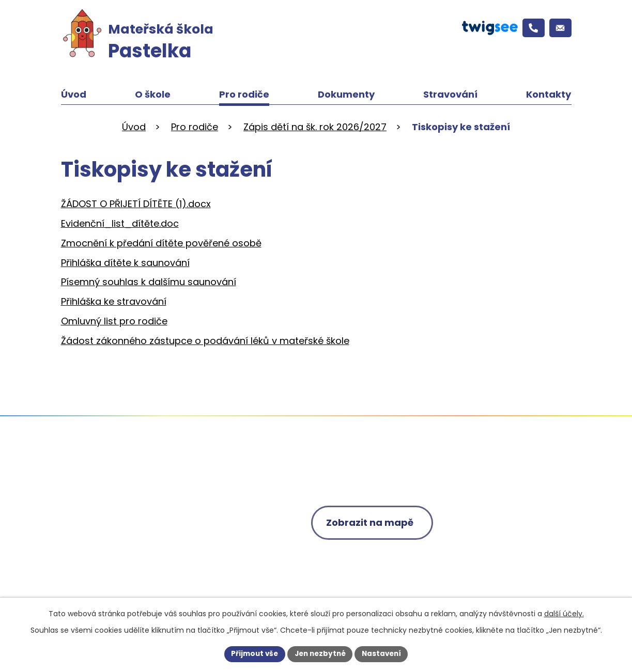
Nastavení (384, 653)
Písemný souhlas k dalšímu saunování (149, 282)
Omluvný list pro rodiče (114, 321)
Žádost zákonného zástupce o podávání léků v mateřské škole (205, 341)
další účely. (564, 613)
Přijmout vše (252, 653)
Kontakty (549, 94)
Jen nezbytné (320, 653)
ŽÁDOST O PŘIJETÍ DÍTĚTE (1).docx (136, 204)
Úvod (74, 94)
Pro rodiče (244, 94)
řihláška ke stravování (116, 301)
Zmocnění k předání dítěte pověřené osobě (161, 243)
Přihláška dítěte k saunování (125, 263)
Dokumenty (346, 94)
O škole (153, 94)
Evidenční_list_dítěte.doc (120, 223)
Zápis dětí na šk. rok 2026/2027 (315, 127)
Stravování (450, 94)
